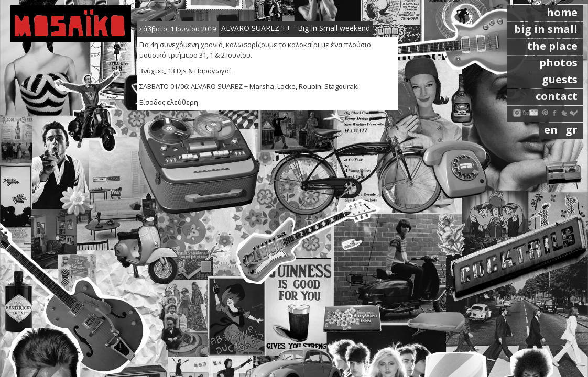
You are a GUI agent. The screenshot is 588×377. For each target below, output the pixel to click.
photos (558, 63)
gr (571, 130)
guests (560, 79)
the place (552, 46)
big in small (546, 29)
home (562, 12)
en (552, 130)
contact (557, 96)
